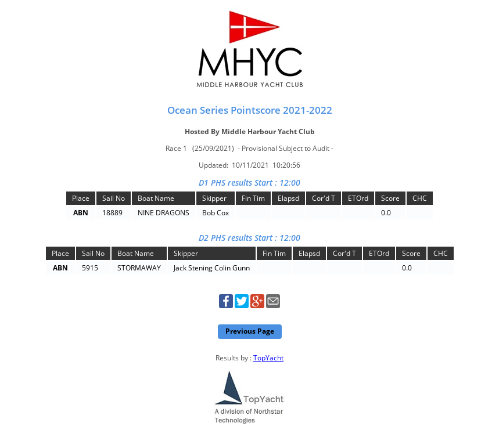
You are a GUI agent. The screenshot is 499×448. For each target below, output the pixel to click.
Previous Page (250, 331)
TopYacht (268, 358)
